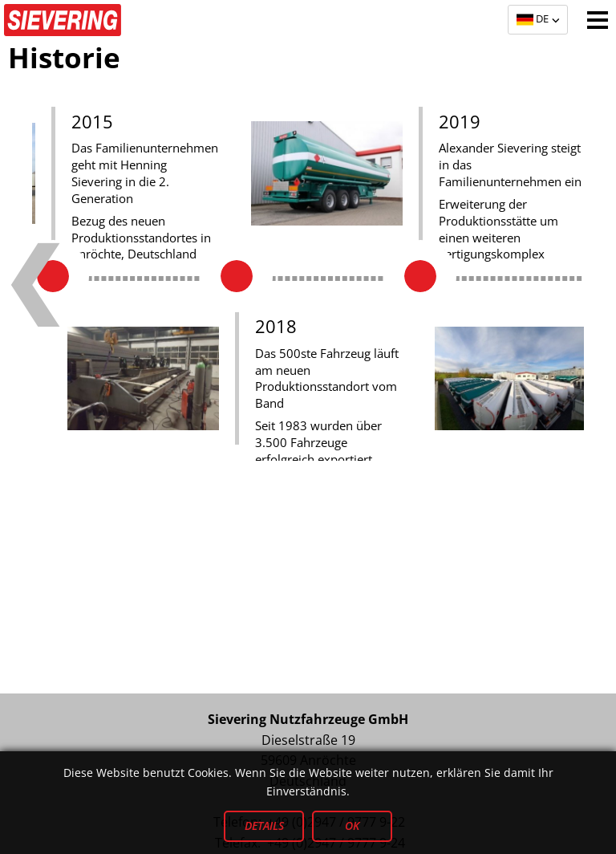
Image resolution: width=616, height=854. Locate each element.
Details (264, 826)
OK (352, 826)
